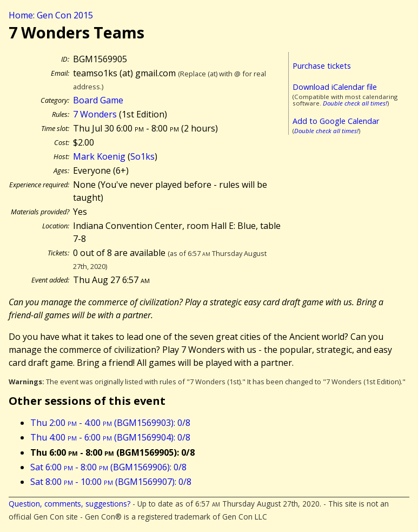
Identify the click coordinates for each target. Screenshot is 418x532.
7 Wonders (95, 114)
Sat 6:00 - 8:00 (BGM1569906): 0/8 (108, 467)
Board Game (98, 100)
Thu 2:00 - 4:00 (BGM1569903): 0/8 (110, 423)
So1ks (142, 156)
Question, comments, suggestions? (69, 504)
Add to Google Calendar (336, 121)
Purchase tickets (322, 66)
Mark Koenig (99, 156)
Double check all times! (355, 103)
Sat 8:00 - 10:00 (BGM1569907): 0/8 (111, 482)
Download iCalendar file (335, 87)
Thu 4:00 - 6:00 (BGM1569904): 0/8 (110, 437)
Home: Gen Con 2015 (51, 15)
